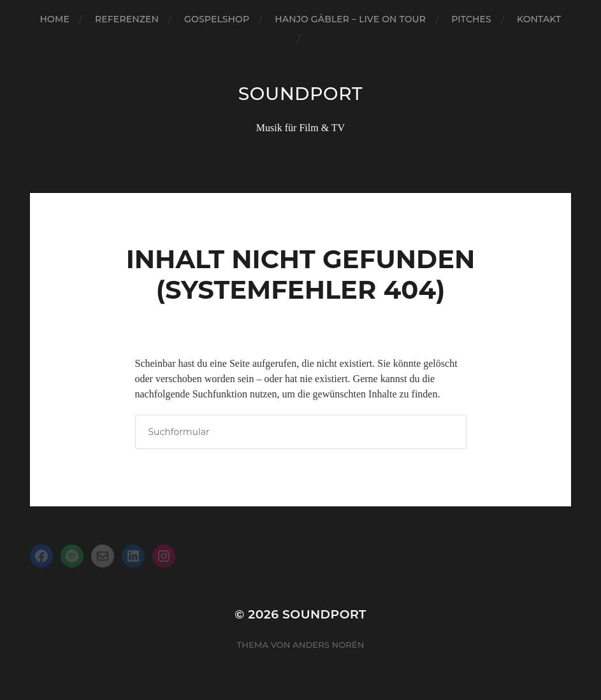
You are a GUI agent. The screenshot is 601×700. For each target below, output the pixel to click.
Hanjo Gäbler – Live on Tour (350, 19)
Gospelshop (217, 19)
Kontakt (539, 19)
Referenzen (127, 19)
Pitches (471, 19)
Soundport (300, 94)
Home (55, 19)
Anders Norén (328, 645)
